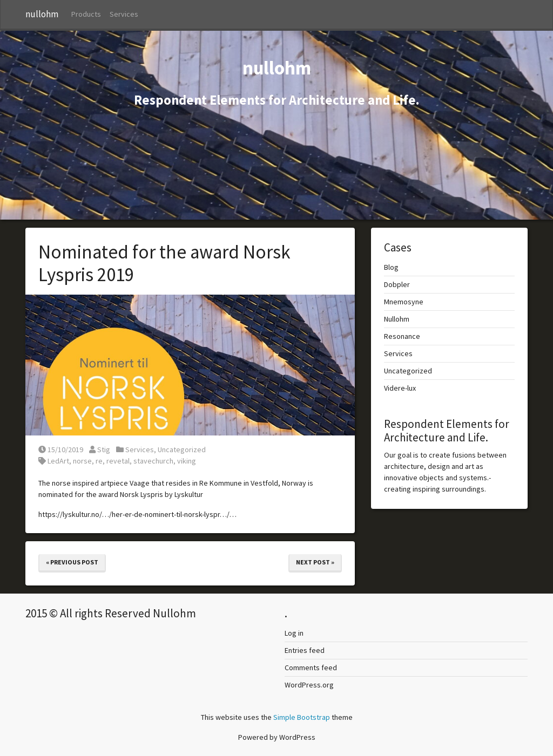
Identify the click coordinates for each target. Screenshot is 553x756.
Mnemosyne (404, 302)
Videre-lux (400, 388)
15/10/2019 (61, 449)
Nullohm (397, 319)
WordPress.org (309, 685)
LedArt (58, 461)
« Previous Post (72, 562)
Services (124, 14)
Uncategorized (182, 449)
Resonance (402, 336)
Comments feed (311, 668)
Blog (391, 267)
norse (82, 461)
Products (86, 14)
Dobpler (397, 284)
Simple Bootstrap (302, 717)
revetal (118, 461)
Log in (294, 633)
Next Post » (315, 562)
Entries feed (305, 650)
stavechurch (153, 461)
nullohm (42, 14)
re (99, 461)
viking (187, 461)
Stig (100, 449)
